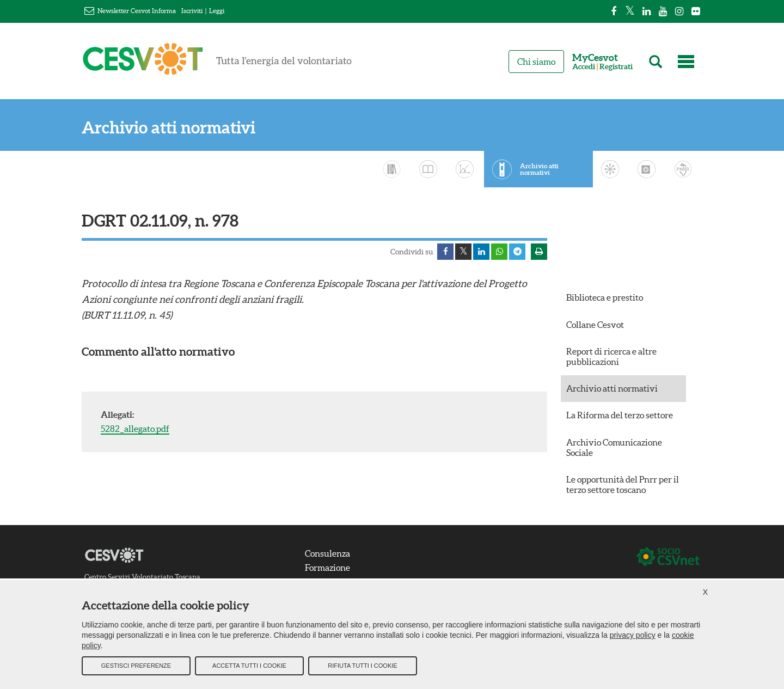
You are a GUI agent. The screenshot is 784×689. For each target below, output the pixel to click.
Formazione (327, 568)
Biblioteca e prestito (605, 297)
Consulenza (327, 553)
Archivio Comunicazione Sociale (614, 447)
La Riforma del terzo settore (620, 415)
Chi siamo (536, 62)
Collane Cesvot (595, 325)
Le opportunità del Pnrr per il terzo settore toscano (623, 484)
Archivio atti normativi (169, 128)
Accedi (584, 67)
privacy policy (633, 635)
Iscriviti (192, 11)
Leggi (217, 11)
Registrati (616, 67)
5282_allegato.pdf (135, 429)
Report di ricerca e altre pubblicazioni (611, 356)
